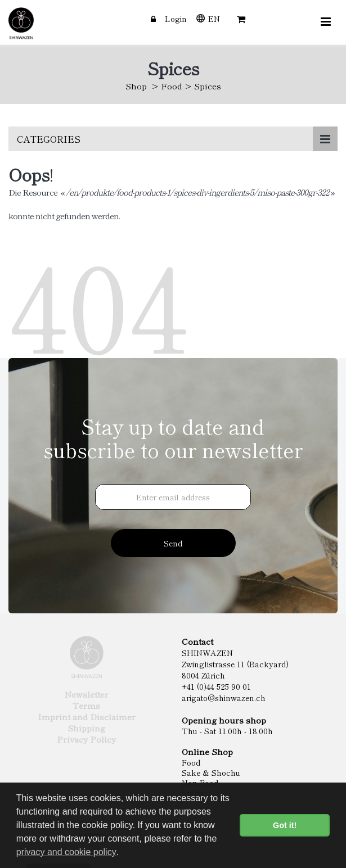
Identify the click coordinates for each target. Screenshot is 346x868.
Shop (136, 86)
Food (172, 86)
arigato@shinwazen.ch (224, 698)
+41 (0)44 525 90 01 (216, 686)
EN (214, 19)
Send (173, 543)
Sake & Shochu (211, 772)
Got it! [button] (285, 825)
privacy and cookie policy (66, 852)
